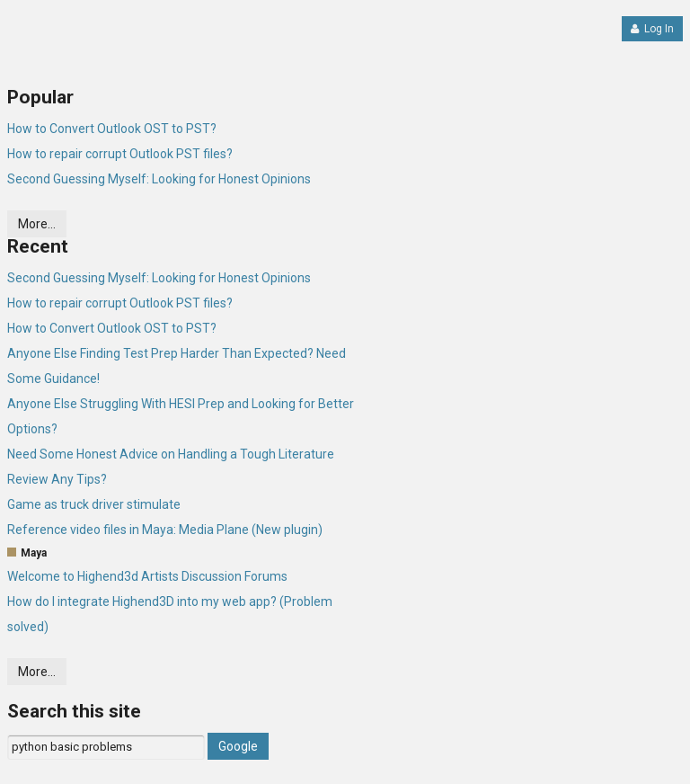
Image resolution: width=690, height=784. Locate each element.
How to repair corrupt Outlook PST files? (120, 154)
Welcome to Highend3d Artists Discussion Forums (147, 576)
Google (238, 746)
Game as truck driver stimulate (94, 504)
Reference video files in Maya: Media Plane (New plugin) (165, 530)
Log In (652, 29)
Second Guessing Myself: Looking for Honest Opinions (159, 179)
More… (37, 224)
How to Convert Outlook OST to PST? (112, 129)
